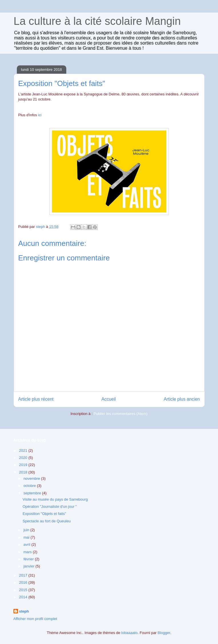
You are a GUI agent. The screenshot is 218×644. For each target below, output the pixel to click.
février (29, 559)
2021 (24, 451)
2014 (24, 597)
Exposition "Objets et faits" (44, 514)
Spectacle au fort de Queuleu (47, 521)
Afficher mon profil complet (35, 619)
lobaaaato (129, 633)
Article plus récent (36, 399)
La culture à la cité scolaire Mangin (97, 21)
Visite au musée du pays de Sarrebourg (55, 499)
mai (27, 537)
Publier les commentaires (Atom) (121, 414)
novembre (32, 479)
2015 (24, 590)
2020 (24, 458)
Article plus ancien (182, 399)
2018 (24, 472)
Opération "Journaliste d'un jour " (50, 506)
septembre (33, 493)
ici (40, 115)
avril (27, 544)
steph (24, 611)
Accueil (109, 399)
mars (28, 552)
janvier (29, 566)
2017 (24, 575)
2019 (24, 465)
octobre (30, 486)
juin (27, 530)
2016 (24, 582)
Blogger (164, 633)
